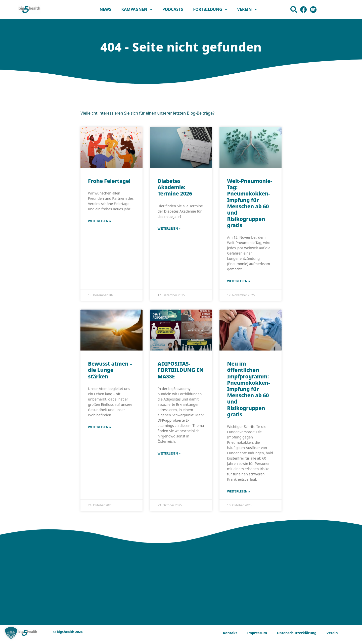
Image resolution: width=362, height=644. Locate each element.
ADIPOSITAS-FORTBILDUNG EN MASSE (181, 370)
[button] (11, 633)
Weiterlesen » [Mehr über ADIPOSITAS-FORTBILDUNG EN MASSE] (169, 453)
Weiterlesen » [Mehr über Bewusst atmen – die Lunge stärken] (100, 427)
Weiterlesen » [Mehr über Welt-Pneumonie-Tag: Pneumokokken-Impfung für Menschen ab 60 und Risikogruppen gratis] (239, 281)
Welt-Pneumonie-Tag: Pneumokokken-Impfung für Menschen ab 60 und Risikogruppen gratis (250, 203)
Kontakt (230, 633)
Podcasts (173, 9)
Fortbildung (210, 9)
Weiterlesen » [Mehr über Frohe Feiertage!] (100, 221)
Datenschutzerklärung (297, 633)
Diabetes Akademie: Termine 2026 (175, 187)
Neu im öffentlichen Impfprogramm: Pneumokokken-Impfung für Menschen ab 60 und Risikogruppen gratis (248, 389)
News (105, 9)
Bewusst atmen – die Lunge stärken (110, 370)
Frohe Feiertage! (109, 181)
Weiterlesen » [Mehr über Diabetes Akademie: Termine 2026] (169, 229)
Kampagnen (137, 9)
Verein (247, 9)
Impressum (257, 633)
